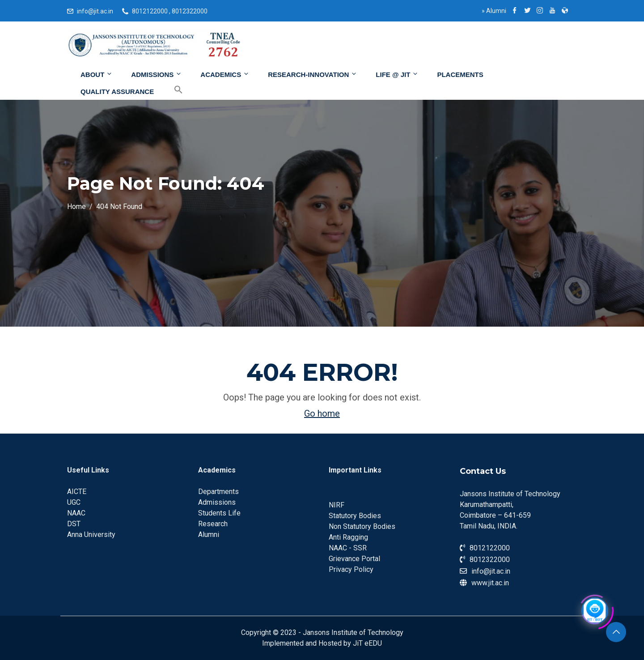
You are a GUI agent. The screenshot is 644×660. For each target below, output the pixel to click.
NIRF (337, 505)
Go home (322, 413)
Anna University (91, 534)
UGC (74, 502)
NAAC (76, 513)
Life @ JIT (397, 74)
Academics (225, 74)
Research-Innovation (313, 74)
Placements (460, 75)
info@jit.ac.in (95, 11)
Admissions (157, 74)
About (97, 74)
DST (74, 524)
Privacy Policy (351, 569)
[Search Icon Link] (172, 90)
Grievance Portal (354, 559)
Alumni (494, 11)
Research (213, 524)
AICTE (77, 492)
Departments (218, 492)
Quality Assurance (117, 92)
